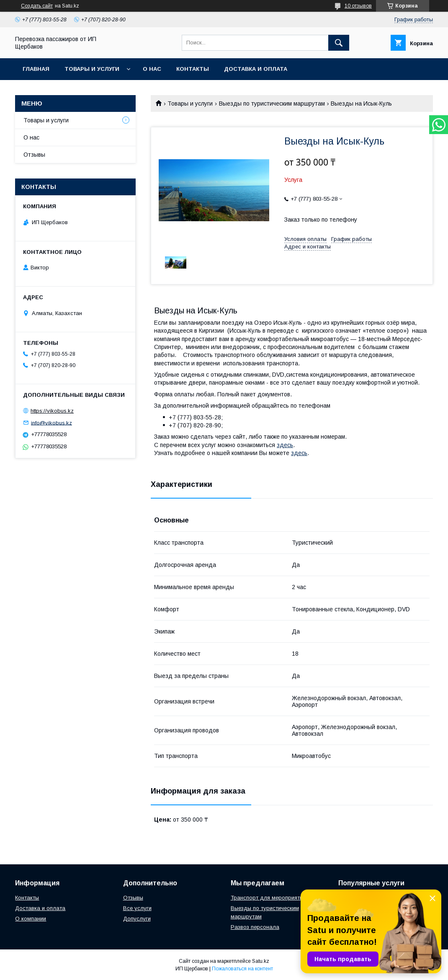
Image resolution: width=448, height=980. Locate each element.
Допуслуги (137, 919)
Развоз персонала (255, 927)
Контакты (193, 69)
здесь (285, 445)
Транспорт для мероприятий (268, 898)
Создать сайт (37, 6)
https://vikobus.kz (52, 411)
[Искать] (339, 43)
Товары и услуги (92, 69)
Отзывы (34, 155)
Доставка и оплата (40, 908)
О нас (152, 69)
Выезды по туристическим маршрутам (272, 103)
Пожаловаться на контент (242, 969)
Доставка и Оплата (256, 69)
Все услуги (137, 908)
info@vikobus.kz (51, 423)
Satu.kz (261, 961)
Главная (36, 69)
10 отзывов (358, 6)
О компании (31, 919)
